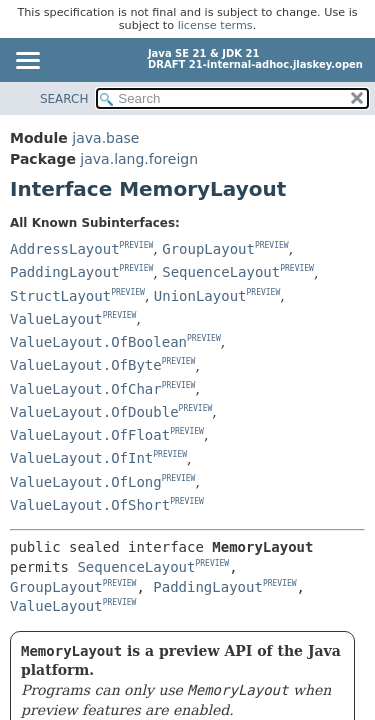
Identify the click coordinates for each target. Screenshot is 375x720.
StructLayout (60, 296)
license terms (215, 25)
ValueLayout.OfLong (86, 482)
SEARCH (64, 99)
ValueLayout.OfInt (81, 458)
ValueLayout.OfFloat (90, 435)
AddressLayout (65, 249)
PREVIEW (137, 245)
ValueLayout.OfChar (86, 389)
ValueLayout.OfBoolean (98, 342)
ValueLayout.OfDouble (94, 412)
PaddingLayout (65, 272)
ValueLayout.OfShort (90, 505)
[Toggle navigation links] (27, 62)
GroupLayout (208, 249)
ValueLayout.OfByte (86, 365)
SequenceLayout (221, 272)
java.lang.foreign (139, 159)
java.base (105, 138)
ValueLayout (56, 319)
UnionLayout (200, 296)
